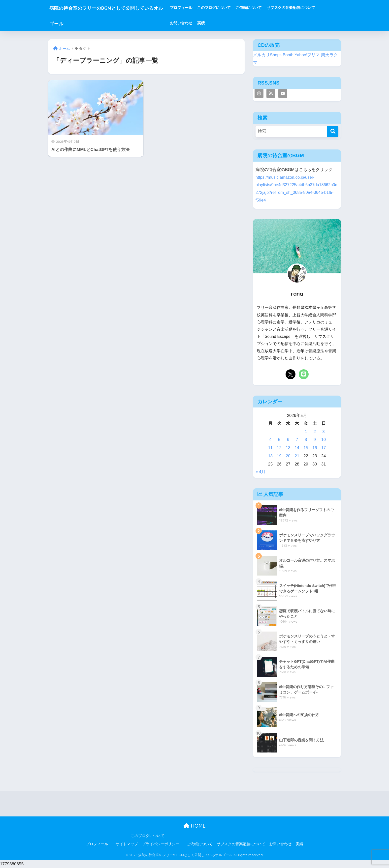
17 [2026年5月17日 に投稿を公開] (324, 448)
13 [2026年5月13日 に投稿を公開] (288, 448)
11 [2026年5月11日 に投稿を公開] (271, 448)
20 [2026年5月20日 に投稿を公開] (288, 456)
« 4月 (260, 472)
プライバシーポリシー (161, 844)
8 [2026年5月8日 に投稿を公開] (306, 440)
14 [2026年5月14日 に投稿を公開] (297, 448)
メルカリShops (267, 55)
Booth (288, 55)
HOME (195, 826)
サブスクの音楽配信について (309, 8)
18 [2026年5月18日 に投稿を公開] (271, 456)
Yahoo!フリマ (308, 55)
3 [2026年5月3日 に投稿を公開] (323, 432)
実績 (220, 23)
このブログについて (233, 8)
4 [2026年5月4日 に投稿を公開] (270, 440)
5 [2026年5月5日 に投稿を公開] (279, 440)
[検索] (333, 131)
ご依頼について (267, 8)
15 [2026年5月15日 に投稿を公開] (306, 448)
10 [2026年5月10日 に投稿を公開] (324, 440)
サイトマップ (127, 844)
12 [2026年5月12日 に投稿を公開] (279, 448)
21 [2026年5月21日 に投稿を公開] (297, 456)
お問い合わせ (200, 23)
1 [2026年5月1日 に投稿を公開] (306, 432)
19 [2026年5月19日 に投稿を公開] (279, 456)
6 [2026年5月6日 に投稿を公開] (288, 440)
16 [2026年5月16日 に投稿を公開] (315, 448)
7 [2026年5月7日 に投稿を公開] (297, 440)
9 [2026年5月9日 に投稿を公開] (315, 440)
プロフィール (200, 8)
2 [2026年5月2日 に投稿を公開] (315, 432)
